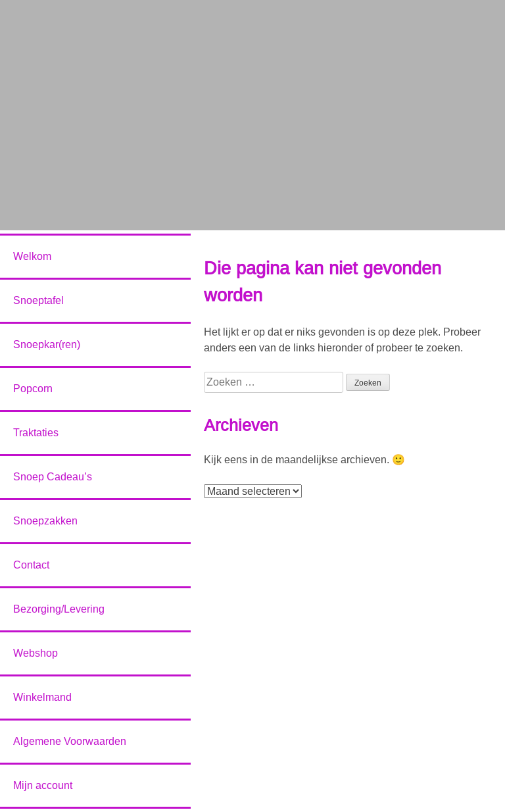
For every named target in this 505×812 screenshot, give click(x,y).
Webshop (36, 653)
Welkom (32, 256)
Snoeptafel (38, 300)
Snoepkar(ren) (47, 344)
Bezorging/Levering (59, 609)
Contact (31, 565)
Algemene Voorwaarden (70, 741)
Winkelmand (42, 697)
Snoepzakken (45, 521)
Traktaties (36, 433)
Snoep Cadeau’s (53, 477)
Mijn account (43, 785)
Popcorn (33, 389)
